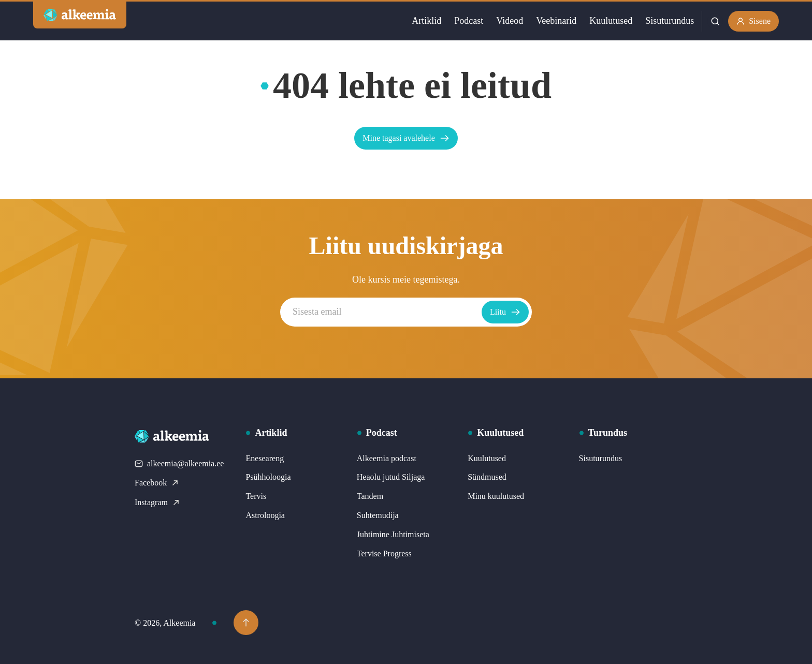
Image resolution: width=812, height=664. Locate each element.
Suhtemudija (378, 515)
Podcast (469, 21)
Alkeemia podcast (387, 458)
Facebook (157, 483)
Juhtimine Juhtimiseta (393, 534)
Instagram (157, 502)
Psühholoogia (268, 477)
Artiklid (426, 21)
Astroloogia (265, 515)
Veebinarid (556, 21)
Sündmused (487, 477)
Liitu (505, 312)
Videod (510, 21)
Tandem (370, 496)
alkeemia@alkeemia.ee (179, 463)
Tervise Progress (384, 554)
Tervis (256, 496)
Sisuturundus (670, 21)
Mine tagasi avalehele (406, 138)
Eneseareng (265, 458)
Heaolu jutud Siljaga (391, 477)
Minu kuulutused (496, 496)
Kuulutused (611, 21)
